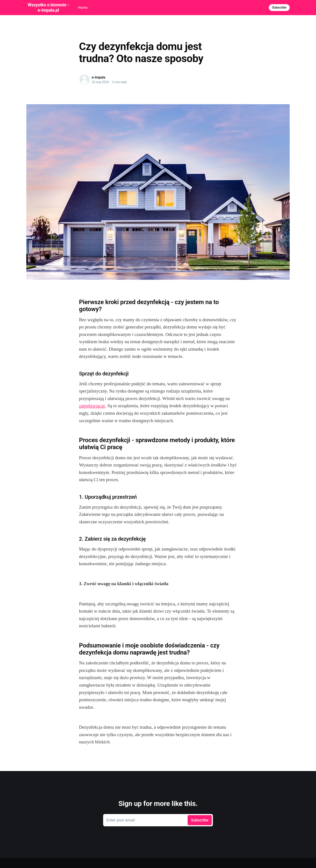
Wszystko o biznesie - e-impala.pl (48, 7)
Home (83, 8)
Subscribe (279, 7)
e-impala (99, 77)
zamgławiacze (92, 406)
